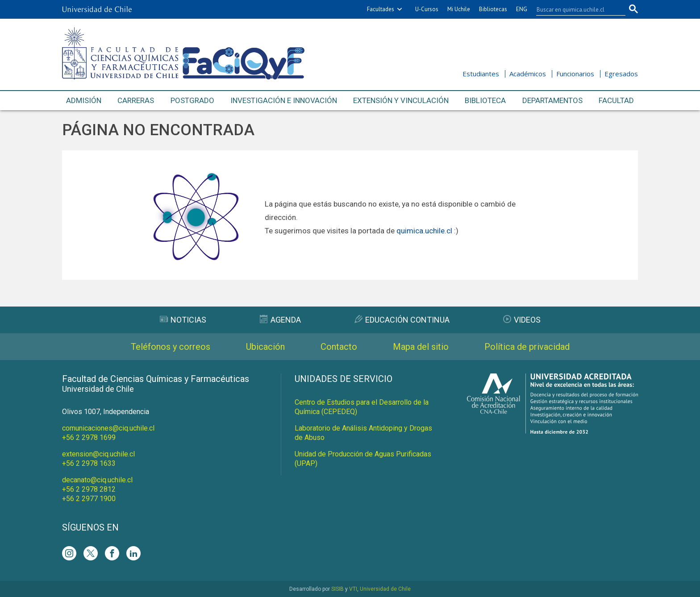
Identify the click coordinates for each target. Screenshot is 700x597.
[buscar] (575, 9)
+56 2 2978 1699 (89, 437)
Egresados (621, 74)
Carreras (136, 100)
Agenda (280, 320)
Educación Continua (402, 320)
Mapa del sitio (421, 347)
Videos (522, 320)
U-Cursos (427, 9)
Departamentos (552, 100)
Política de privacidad (527, 347)
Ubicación (265, 347)
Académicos (528, 74)
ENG (522, 9)
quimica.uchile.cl (424, 231)
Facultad (616, 100)
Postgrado (192, 100)
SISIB (337, 589)
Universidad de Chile (385, 589)
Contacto (339, 347)
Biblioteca (485, 100)
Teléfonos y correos (171, 347)
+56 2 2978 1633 (89, 463)
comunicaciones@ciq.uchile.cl (108, 428)
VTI (353, 589)
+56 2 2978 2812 (89, 489)
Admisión (84, 100)
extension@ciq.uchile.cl (98, 454)
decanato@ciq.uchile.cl (97, 480)
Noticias (183, 320)
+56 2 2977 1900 (89, 499)
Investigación (284, 101)
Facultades (381, 9)
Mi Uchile (459, 9)
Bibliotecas (493, 9)
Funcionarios (575, 74)
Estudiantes (481, 74)
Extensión (401, 101)
